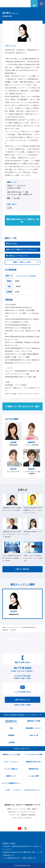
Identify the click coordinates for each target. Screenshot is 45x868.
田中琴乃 (13, 630)
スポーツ (10, 185)
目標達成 (26, 194)
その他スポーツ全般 (14, 188)
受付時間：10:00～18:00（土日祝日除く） (22, 669)
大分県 (9, 208)
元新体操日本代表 (14, 604)
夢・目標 (17, 198)
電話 (34, 6)
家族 (27, 192)
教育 (9, 198)
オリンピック (21, 185)
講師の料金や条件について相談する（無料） (23, 220)
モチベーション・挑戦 (14, 194)
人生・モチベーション (14, 192)
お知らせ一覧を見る (22, 569)
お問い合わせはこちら (23, 700)
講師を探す (5, 630)
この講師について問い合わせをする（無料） (23, 406)
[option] (14, 604)
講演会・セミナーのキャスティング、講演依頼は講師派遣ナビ (19, 627)
